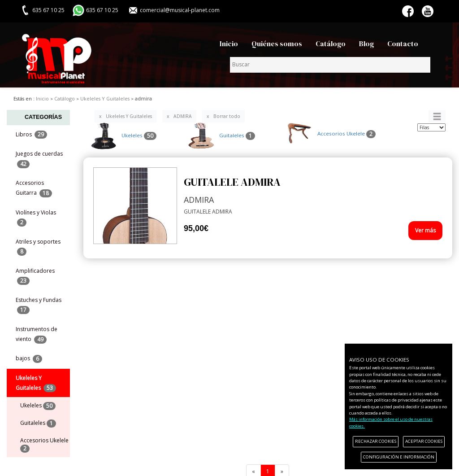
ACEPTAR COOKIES (424, 441)
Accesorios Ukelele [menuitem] (44, 445)
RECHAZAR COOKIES (376, 441)
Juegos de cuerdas (39, 159)
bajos (29, 359)
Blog (366, 44)
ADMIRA (183, 116)
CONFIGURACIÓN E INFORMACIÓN (399, 457)
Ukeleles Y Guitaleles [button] (36, 383)
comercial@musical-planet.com (180, 10)
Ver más (425, 230)
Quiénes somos (277, 44)
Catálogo (331, 44)
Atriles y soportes (38, 247)
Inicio (229, 44)
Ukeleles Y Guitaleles (129, 116)
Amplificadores (35, 276)
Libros (31, 135)
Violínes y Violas (36, 218)
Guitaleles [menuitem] (38, 423)
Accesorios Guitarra (34, 188)
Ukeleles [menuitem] (38, 406)
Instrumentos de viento (37, 334)
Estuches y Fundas (39, 305)
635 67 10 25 (102, 10)
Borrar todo (227, 116)
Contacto (403, 44)
